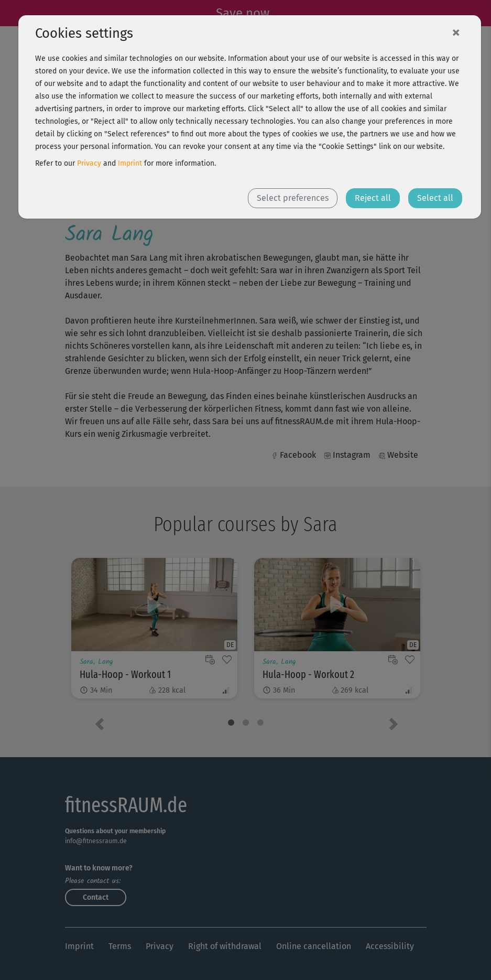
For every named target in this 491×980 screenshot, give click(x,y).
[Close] (456, 32)
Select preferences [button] (293, 198)
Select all (435, 198)
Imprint (130, 163)
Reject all (373, 198)
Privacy (89, 163)
